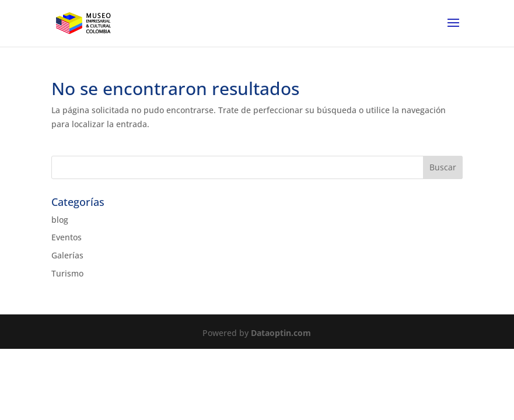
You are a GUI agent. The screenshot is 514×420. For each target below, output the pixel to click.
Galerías (67, 255)
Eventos (67, 237)
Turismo (67, 273)
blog (60, 220)
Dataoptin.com (281, 333)
